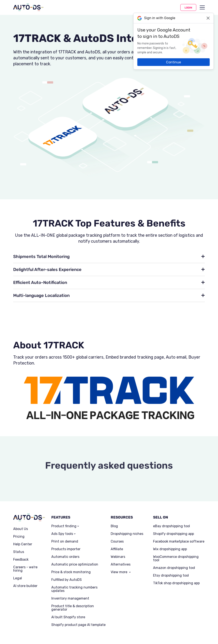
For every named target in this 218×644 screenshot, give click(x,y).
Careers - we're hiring (25, 569)
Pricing (19, 537)
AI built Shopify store (68, 617)
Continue (174, 62)
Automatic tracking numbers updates (74, 589)
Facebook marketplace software (179, 541)
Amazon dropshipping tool (174, 568)
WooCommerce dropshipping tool (176, 559)
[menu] (202, 7)
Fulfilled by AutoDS (67, 580)
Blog (114, 526)
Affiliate (117, 549)
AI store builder (25, 586)
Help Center (23, 544)
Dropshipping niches (127, 534)
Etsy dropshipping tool (171, 576)
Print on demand (65, 541)
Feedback (21, 560)
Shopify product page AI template (78, 625)
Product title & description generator (73, 608)
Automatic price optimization (75, 564)
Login (188, 8)
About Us (21, 529)
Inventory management (70, 598)
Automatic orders (65, 557)
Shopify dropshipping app (174, 534)
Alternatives (121, 564)
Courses (117, 541)
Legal (18, 578)
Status (19, 552)
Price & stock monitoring (71, 572)
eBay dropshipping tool (171, 526)
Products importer (66, 549)
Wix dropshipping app (170, 549)
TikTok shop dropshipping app (176, 583)
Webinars (118, 557)
